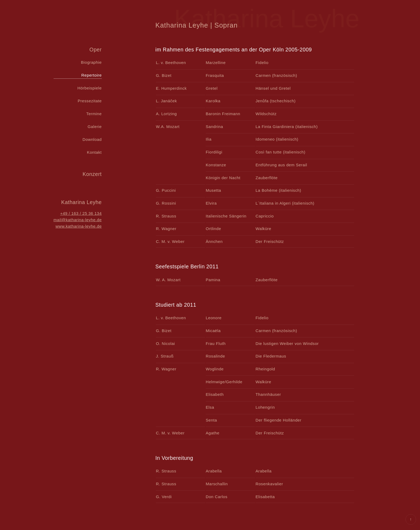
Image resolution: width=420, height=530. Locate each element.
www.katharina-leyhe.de (78, 226)
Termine (94, 114)
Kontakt (94, 152)
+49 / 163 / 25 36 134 (81, 213)
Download (92, 139)
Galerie (95, 127)
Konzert (92, 174)
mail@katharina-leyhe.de (78, 220)
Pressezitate (90, 101)
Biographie (91, 62)
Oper (96, 50)
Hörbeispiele (90, 88)
